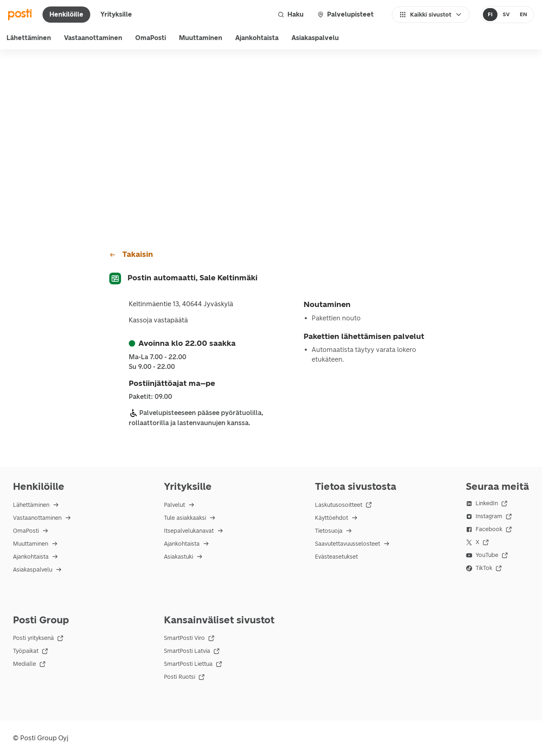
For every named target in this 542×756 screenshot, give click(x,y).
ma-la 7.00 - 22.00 (157, 357)
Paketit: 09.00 (150, 397)
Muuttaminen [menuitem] (201, 38)
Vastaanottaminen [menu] (93, 38)
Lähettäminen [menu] (29, 38)
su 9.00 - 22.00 (152, 367)
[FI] (490, 15)
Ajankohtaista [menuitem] (257, 38)
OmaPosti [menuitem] (151, 38)
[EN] (523, 15)
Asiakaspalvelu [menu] (315, 38)
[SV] (506, 15)
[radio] (490, 15)
